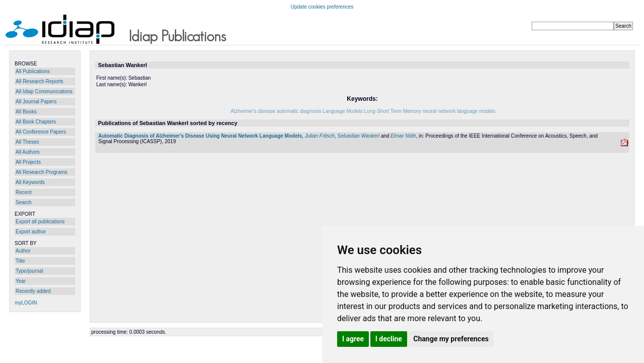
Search (24, 202)
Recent (24, 192)
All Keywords (30, 182)
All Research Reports (39, 81)
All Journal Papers (36, 102)
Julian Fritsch (320, 136)
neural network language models (459, 111)
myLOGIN (26, 303)
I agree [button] (353, 339)
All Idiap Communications (44, 92)
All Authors (28, 152)
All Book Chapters (36, 122)
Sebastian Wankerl (358, 136)
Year (21, 281)
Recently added (33, 291)
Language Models (343, 111)
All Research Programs (42, 172)
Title (20, 261)
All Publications (33, 71)
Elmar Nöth (403, 136)
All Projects (28, 162)
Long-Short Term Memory (393, 111)
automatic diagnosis (299, 111)
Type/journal (29, 271)
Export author (31, 232)
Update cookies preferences (322, 7)
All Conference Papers (41, 132)
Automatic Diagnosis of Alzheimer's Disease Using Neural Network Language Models (200, 136)
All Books (26, 112)
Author (23, 251)
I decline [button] (389, 339)
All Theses (27, 142)
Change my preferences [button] (451, 339)
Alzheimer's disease (253, 111)
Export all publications (40, 222)
